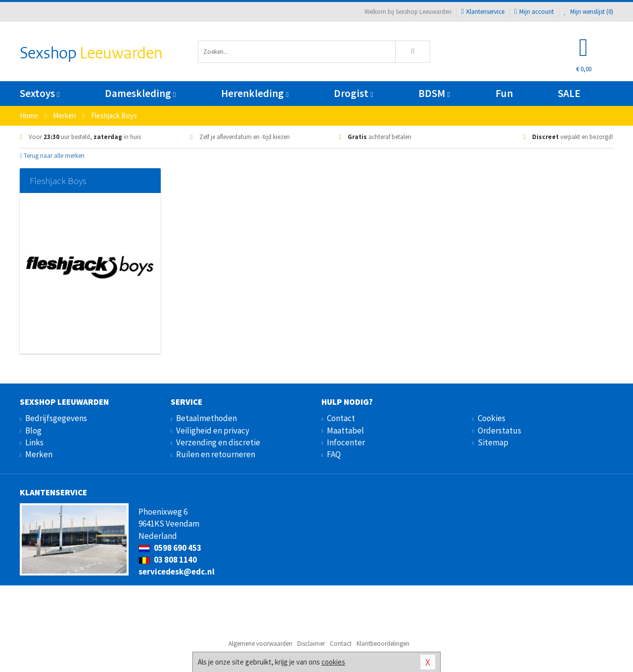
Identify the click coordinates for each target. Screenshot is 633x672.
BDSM (434, 93)
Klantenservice (483, 12)
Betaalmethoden (206, 418)
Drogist (353, 93)
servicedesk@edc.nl (177, 572)
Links (34, 442)
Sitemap (493, 442)
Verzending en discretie (218, 442)
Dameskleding (140, 93)
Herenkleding (255, 93)
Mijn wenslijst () (588, 12)
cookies (333, 662)
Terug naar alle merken (52, 156)
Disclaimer (311, 644)
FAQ (334, 454)
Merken (39, 454)
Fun (504, 93)
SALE (569, 93)
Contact (341, 418)
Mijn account (534, 12)
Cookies (492, 418)
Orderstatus (499, 431)
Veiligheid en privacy (213, 431)
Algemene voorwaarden (260, 644)
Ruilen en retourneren (216, 454)
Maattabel (345, 431)
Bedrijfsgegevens (56, 418)
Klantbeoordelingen (383, 644)
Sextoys (40, 93)
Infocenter (346, 442)
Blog (33, 431)
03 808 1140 (168, 560)
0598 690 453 (170, 548)
